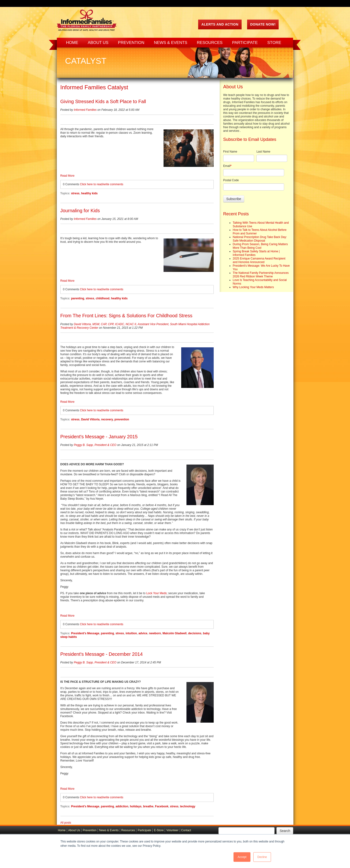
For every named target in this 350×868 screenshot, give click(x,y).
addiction (122, 806)
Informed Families (85, 110)
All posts (66, 823)
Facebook (162, 806)
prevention (122, 419)
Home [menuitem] (72, 43)
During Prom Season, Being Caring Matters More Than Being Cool (260, 246)
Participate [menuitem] (245, 43)
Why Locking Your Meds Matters (253, 287)
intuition (131, 633)
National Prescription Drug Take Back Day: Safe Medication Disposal (260, 239)
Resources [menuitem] (210, 43)
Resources (128, 830)
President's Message (85, 633)
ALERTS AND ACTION (220, 24)
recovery (107, 419)
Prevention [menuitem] (131, 43)
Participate (145, 830)
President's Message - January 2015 (99, 437)
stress (75, 193)
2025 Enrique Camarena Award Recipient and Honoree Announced (259, 260)
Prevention (90, 830)
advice (143, 633)
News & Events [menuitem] (171, 43)
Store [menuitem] (274, 43)
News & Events (109, 830)
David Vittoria (90, 419)
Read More (67, 176)
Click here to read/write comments (102, 184)
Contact (186, 830)
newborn (155, 633)
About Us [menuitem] (98, 43)
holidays (136, 806)
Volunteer (172, 830)
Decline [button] (262, 857)
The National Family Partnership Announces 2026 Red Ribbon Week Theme (261, 275)
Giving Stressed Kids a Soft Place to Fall (103, 101)
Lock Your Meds (156, 593)
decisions (195, 633)
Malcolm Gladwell (175, 633)
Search (285, 831)
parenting (78, 298)
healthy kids (89, 193)
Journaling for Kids (80, 211)
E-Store (159, 830)
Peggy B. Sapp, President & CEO (95, 445)
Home (62, 830)
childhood (103, 298)
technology (188, 806)
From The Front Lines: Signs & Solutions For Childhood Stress (126, 316)
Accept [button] (242, 857)
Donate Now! (263, 24)
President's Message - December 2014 (102, 654)
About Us (74, 830)
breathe (148, 806)
